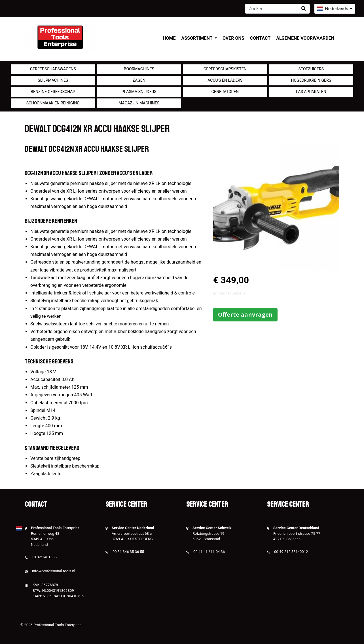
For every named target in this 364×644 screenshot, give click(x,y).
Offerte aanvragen (245, 314)
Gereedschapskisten (225, 69)
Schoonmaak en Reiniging (53, 103)
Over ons (233, 38)
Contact (260, 38)
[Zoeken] (277, 9)
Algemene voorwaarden (305, 38)
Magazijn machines (139, 103)
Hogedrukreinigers (311, 80)
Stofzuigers (311, 69)
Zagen (139, 80)
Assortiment (197, 38)
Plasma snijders (139, 92)
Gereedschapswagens (53, 69)
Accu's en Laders (225, 80)
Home (169, 38)
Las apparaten (311, 92)
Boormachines (139, 69)
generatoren (225, 92)
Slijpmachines (53, 80)
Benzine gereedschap (53, 92)
